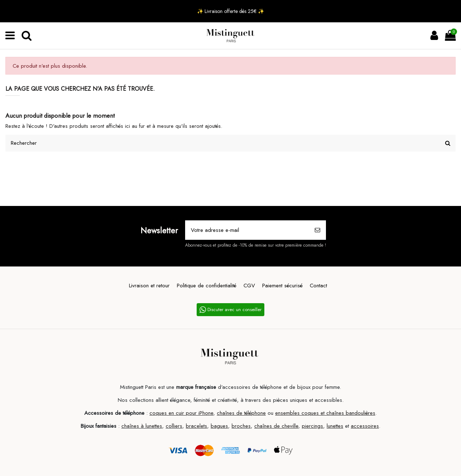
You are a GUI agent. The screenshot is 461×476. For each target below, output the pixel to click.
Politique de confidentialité (207, 286)
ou (270, 413)
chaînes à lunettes (142, 426)
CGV (249, 286)
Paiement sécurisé (282, 286)
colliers (174, 426)
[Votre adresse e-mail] (247, 230)
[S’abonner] (317, 230)
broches (241, 426)
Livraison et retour (149, 286)
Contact (318, 286)
